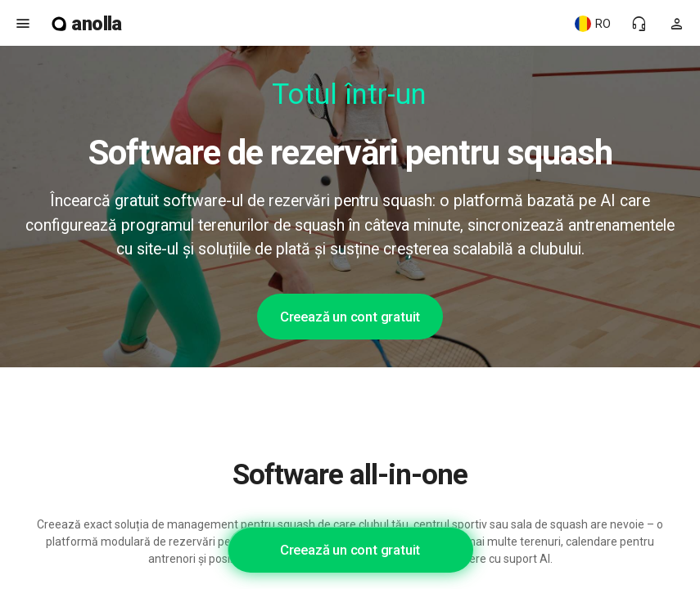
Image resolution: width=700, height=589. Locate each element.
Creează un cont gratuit (350, 317)
